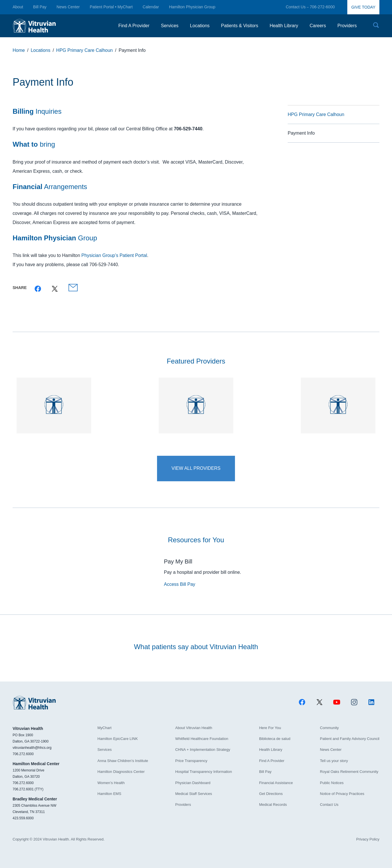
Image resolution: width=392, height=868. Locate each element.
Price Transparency (191, 761)
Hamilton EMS (109, 794)
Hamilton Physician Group (192, 7)
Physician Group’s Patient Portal (114, 255)
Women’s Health (111, 783)
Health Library (271, 750)
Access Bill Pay (180, 584)
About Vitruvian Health (194, 728)
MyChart (104, 728)
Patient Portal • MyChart (111, 7)
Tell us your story (334, 761)
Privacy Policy (368, 839)
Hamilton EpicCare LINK (118, 739)
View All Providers (196, 468)
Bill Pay (40, 7)
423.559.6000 (23, 818)
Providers (183, 805)
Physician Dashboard (193, 783)
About (18, 7)
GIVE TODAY (363, 7)
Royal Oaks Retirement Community (349, 772)
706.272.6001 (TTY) (28, 789)
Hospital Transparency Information (203, 772)
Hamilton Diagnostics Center (121, 772)
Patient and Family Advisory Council (350, 739)
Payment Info (301, 133)
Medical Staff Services (193, 794)
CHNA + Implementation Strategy (203, 750)
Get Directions (271, 794)
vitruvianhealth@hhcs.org (32, 748)
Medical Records (273, 805)
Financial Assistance (276, 783)
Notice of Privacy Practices (342, 794)
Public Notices (332, 783)
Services (105, 750)
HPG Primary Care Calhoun (316, 114)
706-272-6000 (322, 7)
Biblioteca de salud (275, 739)
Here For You (270, 728)
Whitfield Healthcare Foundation (202, 739)
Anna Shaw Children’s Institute (123, 761)
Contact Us (296, 7)
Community (330, 728)
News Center (68, 7)
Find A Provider (272, 761)
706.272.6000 (23, 754)
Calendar (151, 7)
